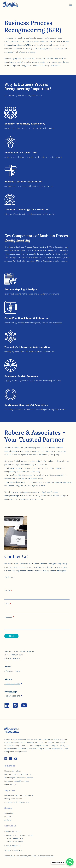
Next (11, 636)
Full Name (10, 577)
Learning (8, 816)
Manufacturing (10, 784)
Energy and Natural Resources (17, 781)
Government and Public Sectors (18, 774)
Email (8, 604)
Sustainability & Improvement (17, 802)
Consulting (9, 813)
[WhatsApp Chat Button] (70, 862)
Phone (8, 590)
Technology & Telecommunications (19, 778)
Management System (13, 799)
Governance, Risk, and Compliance (19, 795)
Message (9, 617)
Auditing (8, 820)
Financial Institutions (13, 771)
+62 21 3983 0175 (12, 684)
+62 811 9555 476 (12, 696)
